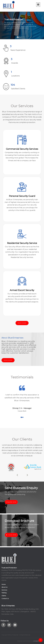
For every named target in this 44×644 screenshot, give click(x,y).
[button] (2, 23)
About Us (4, 587)
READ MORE (22, 323)
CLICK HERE (11, 535)
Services (4, 590)
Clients (4, 596)
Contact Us (5, 598)
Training (4, 593)
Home (4, 584)
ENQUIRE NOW (11, 502)
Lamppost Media (38, 641)
